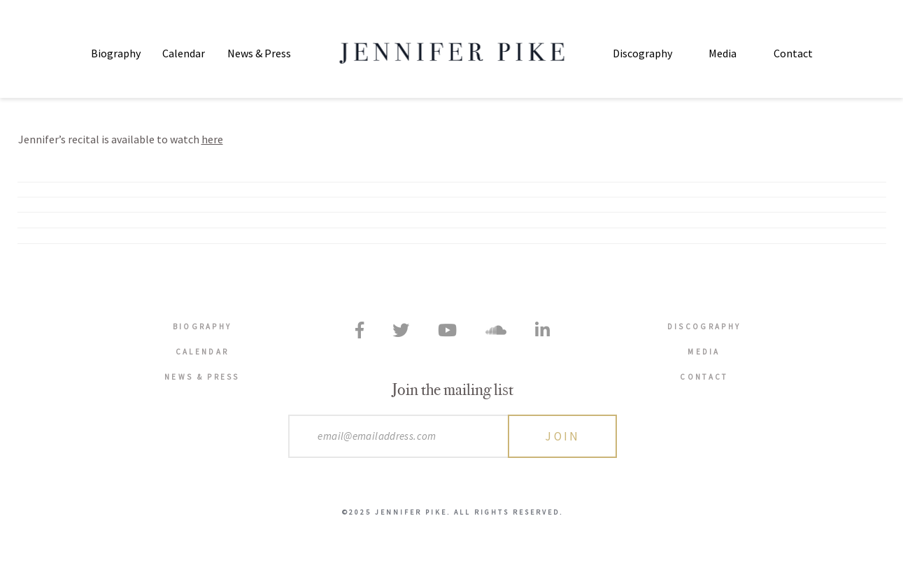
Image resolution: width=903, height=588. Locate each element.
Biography (116, 53)
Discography (642, 53)
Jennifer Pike (451, 53)
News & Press (259, 53)
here (212, 139)
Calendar (184, 53)
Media (723, 53)
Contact (793, 53)
